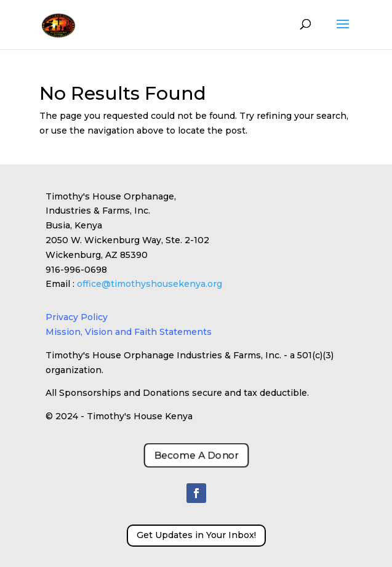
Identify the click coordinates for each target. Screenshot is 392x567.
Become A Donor (196, 455)
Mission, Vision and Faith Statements (129, 332)
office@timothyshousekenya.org (150, 284)
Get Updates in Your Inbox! (196, 535)
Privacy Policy (77, 317)
